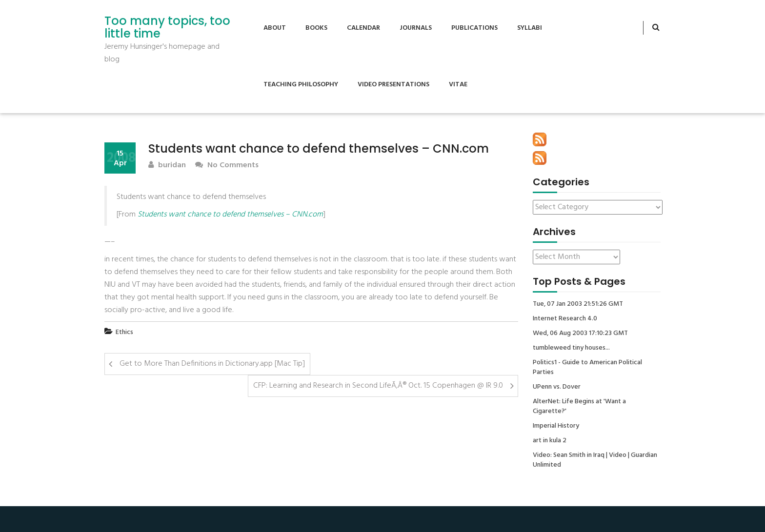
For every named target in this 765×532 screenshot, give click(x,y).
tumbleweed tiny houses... (571, 348)
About (275, 28)
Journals (416, 28)
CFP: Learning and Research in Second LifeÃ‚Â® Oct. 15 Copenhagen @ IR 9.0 (378, 386)
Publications (474, 28)
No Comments (227, 166)
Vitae (458, 85)
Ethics (124, 332)
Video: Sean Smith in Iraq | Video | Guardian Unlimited (595, 460)
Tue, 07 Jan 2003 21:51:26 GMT (578, 304)
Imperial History (556, 426)
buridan (167, 166)
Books (316, 28)
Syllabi (530, 28)
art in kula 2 (550, 441)
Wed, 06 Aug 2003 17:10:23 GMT (580, 334)
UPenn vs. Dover (557, 387)
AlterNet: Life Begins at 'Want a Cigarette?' (579, 407)
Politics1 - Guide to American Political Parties (587, 368)
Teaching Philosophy (301, 85)
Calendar (363, 28)
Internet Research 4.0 (565, 319)
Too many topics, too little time (167, 28)
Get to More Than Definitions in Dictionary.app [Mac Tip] (212, 364)
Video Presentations (393, 85)
